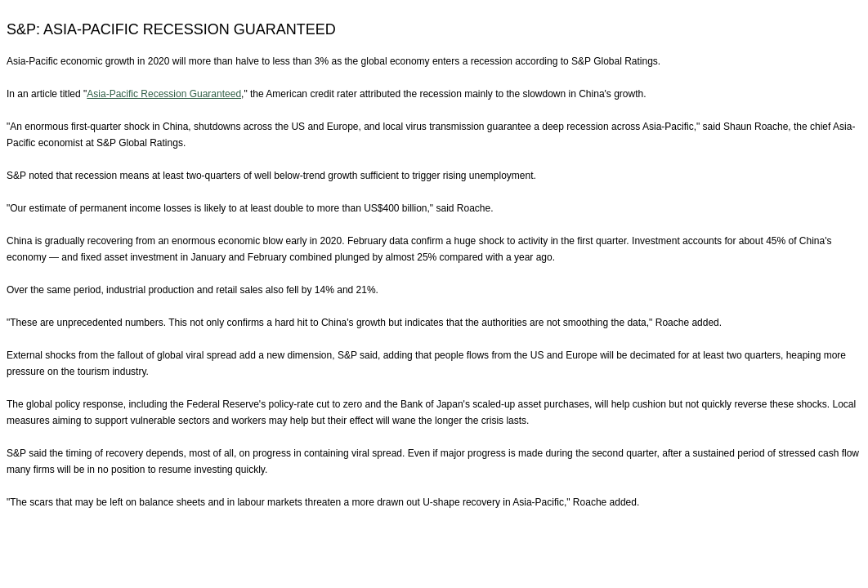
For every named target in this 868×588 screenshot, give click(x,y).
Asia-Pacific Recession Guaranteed (164, 94)
